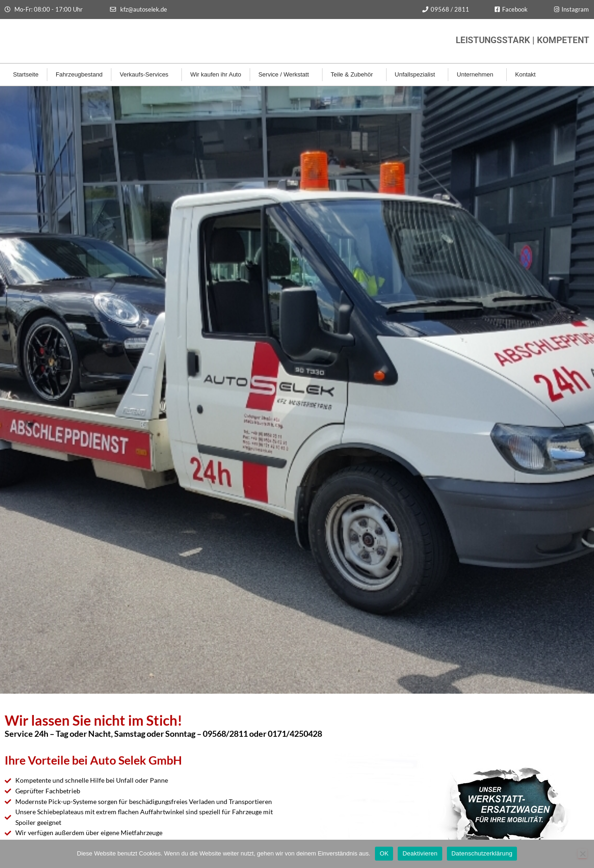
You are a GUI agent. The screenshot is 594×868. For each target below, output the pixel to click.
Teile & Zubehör (354, 75)
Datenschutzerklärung (482, 853)
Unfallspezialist (417, 75)
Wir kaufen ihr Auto (216, 74)
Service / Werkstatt (286, 75)
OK (384, 853)
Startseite (26, 74)
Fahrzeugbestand (79, 74)
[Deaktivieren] (582, 854)
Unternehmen (477, 75)
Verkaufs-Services (146, 75)
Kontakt (528, 75)
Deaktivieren (420, 853)
